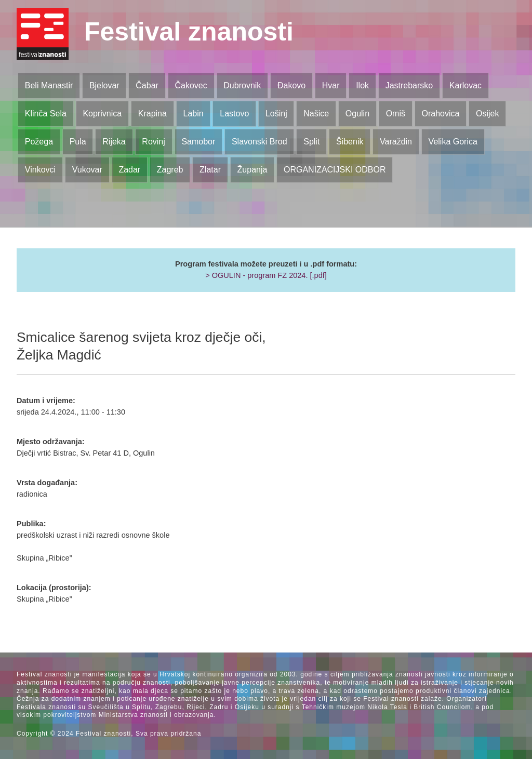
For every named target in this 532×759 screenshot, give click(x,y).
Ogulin (357, 114)
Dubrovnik (242, 85)
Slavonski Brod (260, 142)
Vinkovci (40, 170)
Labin (193, 114)
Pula (78, 142)
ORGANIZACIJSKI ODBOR (335, 170)
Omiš (396, 114)
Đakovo (291, 85)
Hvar (331, 85)
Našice (316, 114)
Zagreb (170, 170)
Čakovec (191, 85)
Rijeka (114, 142)
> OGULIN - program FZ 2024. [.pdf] (266, 275)
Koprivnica (102, 114)
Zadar (129, 170)
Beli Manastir (49, 85)
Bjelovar (104, 85)
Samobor (198, 142)
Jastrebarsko (409, 85)
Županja (252, 170)
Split (311, 142)
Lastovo (234, 114)
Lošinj (276, 114)
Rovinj (153, 142)
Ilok (362, 85)
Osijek (487, 114)
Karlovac (465, 85)
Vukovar (87, 170)
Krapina (152, 114)
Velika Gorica (453, 142)
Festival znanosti (189, 32)
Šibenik (350, 142)
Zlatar (210, 170)
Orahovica (441, 114)
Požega (39, 142)
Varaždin (396, 142)
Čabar (147, 85)
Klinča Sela (46, 114)
